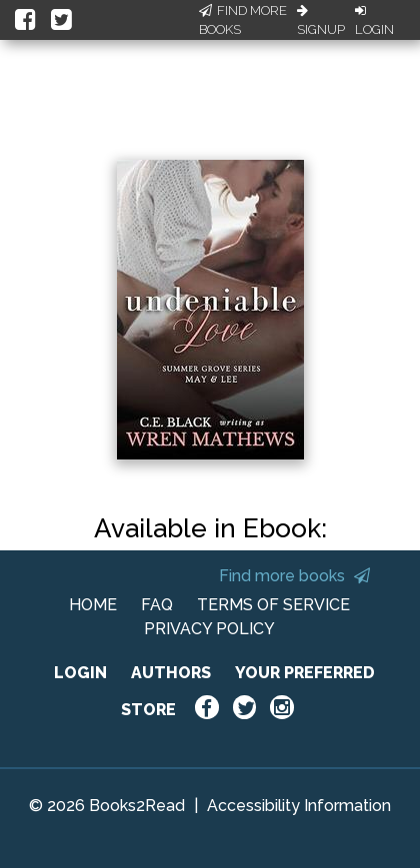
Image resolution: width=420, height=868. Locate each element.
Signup (321, 21)
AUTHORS (171, 673)
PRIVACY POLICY (209, 629)
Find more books (294, 576)
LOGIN (80, 673)
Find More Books (243, 20)
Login (374, 21)
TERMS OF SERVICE (273, 605)
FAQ (157, 605)
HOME (93, 605)
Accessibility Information (299, 806)
